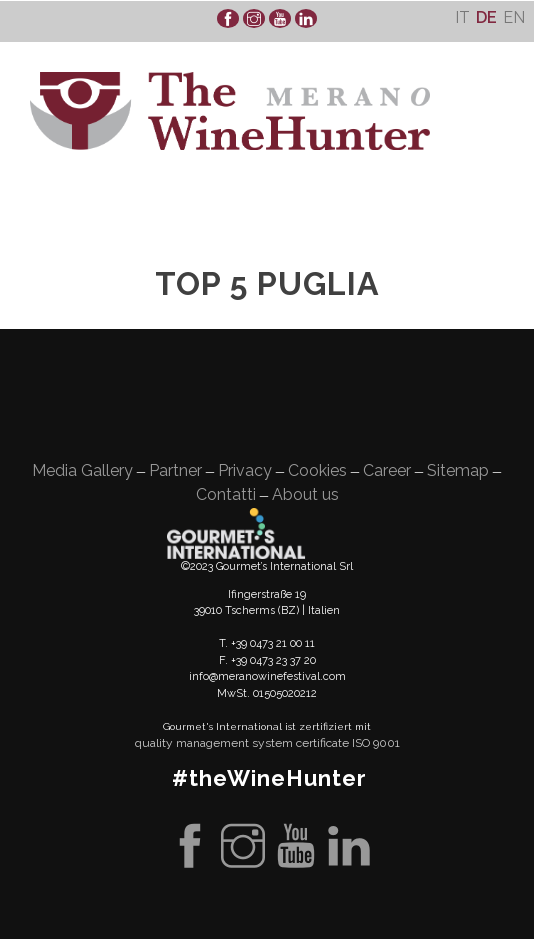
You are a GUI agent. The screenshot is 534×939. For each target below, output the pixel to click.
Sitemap (458, 470)
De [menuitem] (486, 17)
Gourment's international (236, 533)
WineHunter (230, 111)
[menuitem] (462, 17)
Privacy (245, 470)
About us (305, 494)
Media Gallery (82, 470)
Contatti (226, 494)
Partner (175, 470)
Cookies (317, 470)
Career (387, 470)
